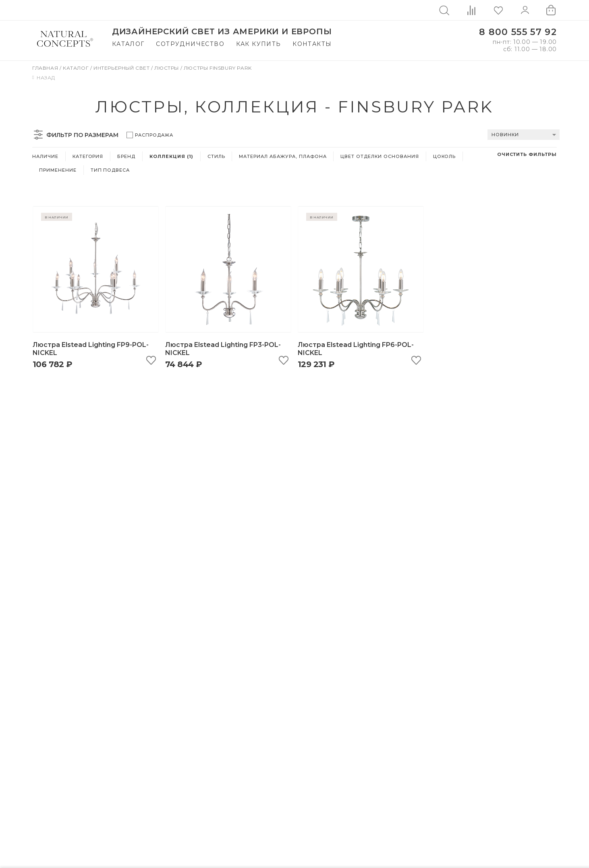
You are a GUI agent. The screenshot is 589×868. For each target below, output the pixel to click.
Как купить (259, 44)
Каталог (128, 44)
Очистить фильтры (527, 154)
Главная (46, 68)
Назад (44, 78)
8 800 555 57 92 (518, 32)
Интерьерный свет (122, 68)
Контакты (312, 44)
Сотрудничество (190, 44)
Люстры (167, 68)
